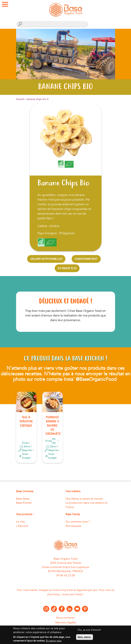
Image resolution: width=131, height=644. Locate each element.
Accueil (20, 99)
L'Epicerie (22, 526)
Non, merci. (85, 639)
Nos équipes (73, 526)
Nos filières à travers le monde (84, 499)
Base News (23, 499)
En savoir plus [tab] (67, 268)
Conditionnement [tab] (86, 259)
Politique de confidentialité (65, 627)
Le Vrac (21, 522)
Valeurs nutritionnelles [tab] (46, 259)
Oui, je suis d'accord (89, 632)
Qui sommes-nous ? (78, 522)
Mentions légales (66, 623)
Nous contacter (65, 618)
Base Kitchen (24, 503)
